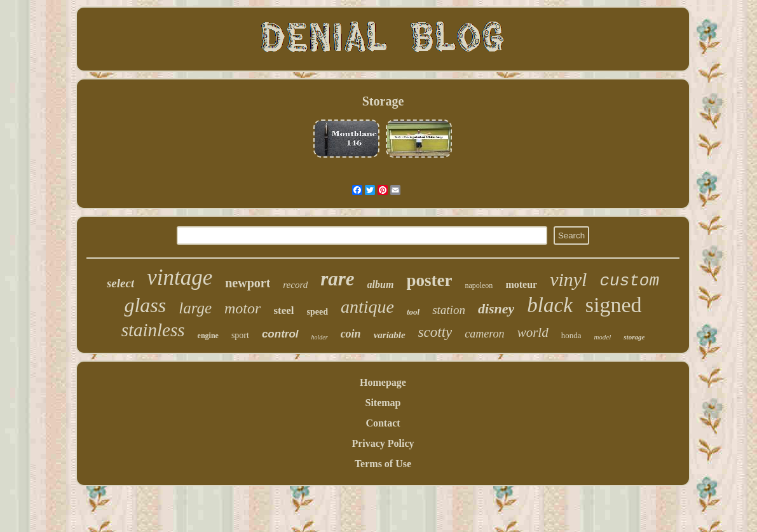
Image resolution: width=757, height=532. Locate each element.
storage (634, 337)
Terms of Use (383, 464)
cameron (484, 334)
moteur (521, 284)
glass (145, 305)
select (120, 283)
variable (390, 335)
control (280, 334)
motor (242, 308)
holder (320, 337)
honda (571, 335)
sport (240, 335)
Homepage (383, 382)
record (295, 285)
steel (283, 310)
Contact (383, 423)
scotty (435, 332)
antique (367, 307)
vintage (180, 277)
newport (248, 283)
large (195, 308)
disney (496, 309)
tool (413, 312)
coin (351, 334)
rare (337, 279)
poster (429, 280)
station (449, 310)
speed (317, 312)
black (549, 305)
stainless (153, 330)
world (533, 332)
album (381, 284)
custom (629, 281)
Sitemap (383, 403)
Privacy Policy (383, 443)
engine (208, 336)
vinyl (568, 279)
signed (614, 305)
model (602, 337)
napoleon (479, 285)
